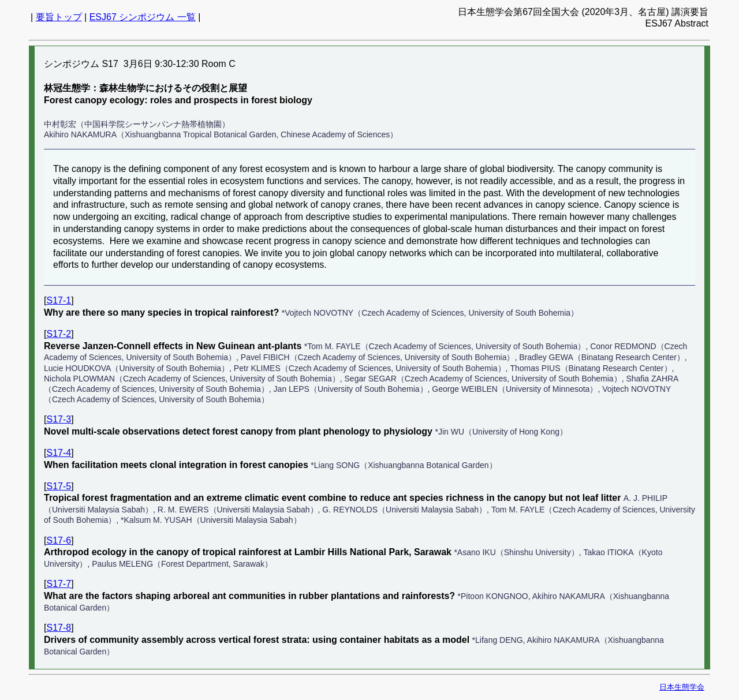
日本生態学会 (682, 687)
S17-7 (59, 584)
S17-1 (59, 300)
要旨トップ (59, 17)
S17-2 (59, 334)
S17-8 (59, 628)
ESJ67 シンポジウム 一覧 (143, 17)
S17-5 (59, 486)
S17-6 (59, 540)
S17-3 (59, 419)
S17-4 (59, 453)
